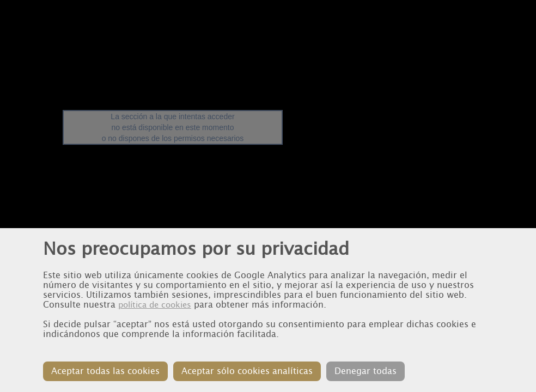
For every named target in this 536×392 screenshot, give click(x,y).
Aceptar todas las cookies (105, 371)
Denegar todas (366, 371)
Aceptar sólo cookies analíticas (247, 371)
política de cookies (155, 305)
